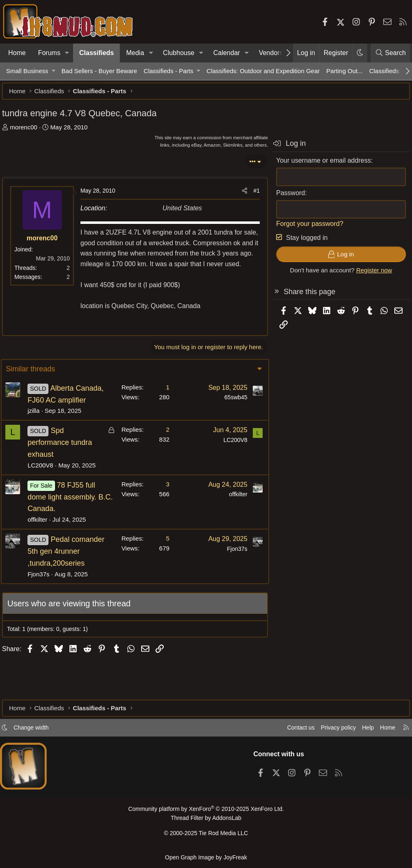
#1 (252, 195)
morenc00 (28, 131)
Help (360, 731)
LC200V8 (46, 492)
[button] (67, 53)
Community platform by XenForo (206, 812)
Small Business (27, 71)
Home (17, 53)
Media (135, 53)
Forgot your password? (306, 228)
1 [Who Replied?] (163, 402)
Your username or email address (319, 165)
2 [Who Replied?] (163, 456)
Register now (370, 274)
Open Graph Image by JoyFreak (206, 857)
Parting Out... (344, 71)
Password (286, 197)
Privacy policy (328, 731)
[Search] (390, 53)
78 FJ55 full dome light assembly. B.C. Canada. (67, 523)
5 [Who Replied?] (163, 565)
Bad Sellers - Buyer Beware (99, 71)
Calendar (227, 53)
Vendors (271, 53)
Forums (49, 53)
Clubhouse (179, 53)
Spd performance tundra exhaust (65, 469)
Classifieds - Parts (168, 71)
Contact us (288, 731)
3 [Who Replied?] (163, 510)
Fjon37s (44, 612)
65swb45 (231, 412)
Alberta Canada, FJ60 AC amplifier (62, 414)
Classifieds (96, 53)
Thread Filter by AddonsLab (206, 821)
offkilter (43, 546)
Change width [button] (39, 731)
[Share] (240, 195)
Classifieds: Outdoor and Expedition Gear (263, 71)
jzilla (39, 437)
